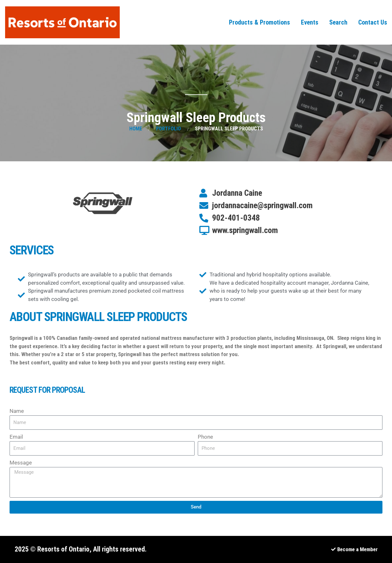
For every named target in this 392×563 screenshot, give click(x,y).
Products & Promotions (260, 22)
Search (338, 22)
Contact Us (373, 22)
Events (310, 22)
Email (16, 437)
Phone (205, 437)
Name (17, 411)
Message (21, 463)
